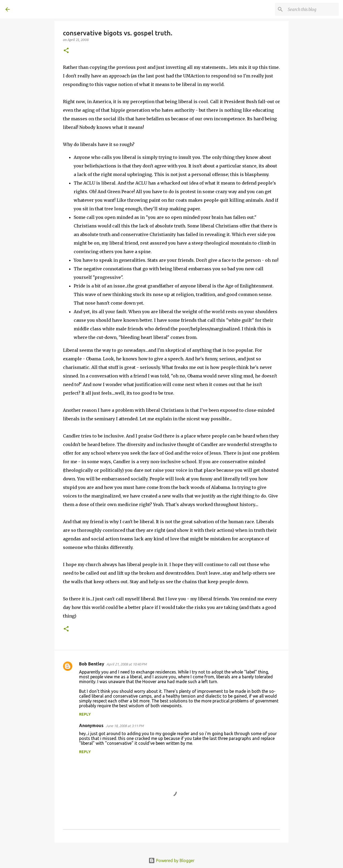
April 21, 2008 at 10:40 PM (126, 664)
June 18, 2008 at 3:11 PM (125, 726)
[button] (66, 51)
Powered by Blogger (171, 860)
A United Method (49, 9)
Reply (85, 714)
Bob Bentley (92, 664)
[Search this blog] (311, 9)
